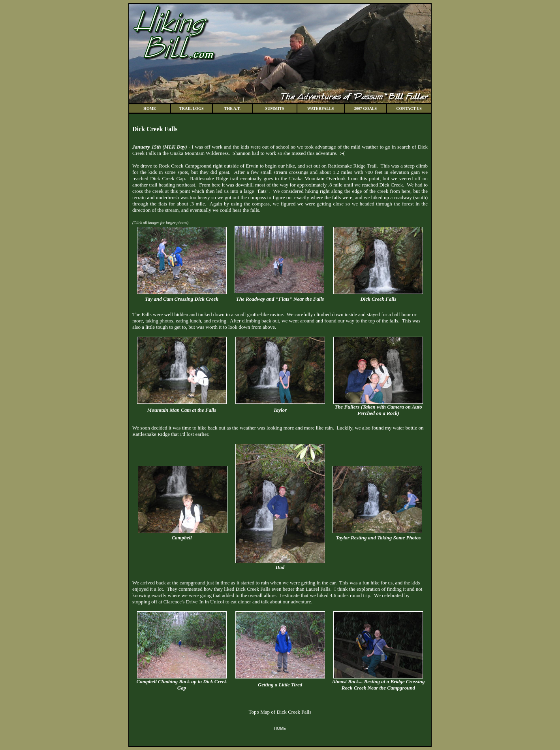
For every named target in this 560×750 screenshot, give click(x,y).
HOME (150, 108)
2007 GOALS (366, 108)
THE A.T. (232, 108)
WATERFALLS (320, 108)
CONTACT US (409, 108)
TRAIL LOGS (191, 108)
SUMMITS (275, 108)
